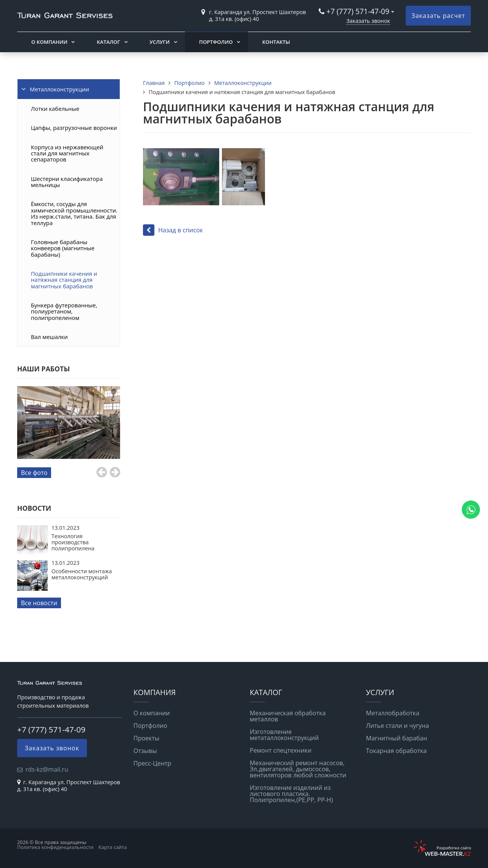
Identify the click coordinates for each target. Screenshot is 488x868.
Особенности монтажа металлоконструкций (82, 574)
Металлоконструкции (59, 89)
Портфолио (216, 42)
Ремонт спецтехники (281, 750)
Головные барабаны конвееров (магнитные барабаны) (63, 248)
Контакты (276, 42)
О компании (49, 42)
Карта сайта (113, 847)
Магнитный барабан (396, 738)
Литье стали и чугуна (397, 726)
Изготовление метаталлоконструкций (284, 735)
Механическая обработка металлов (288, 716)
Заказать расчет (438, 16)
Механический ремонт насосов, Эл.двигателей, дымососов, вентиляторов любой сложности (298, 769)
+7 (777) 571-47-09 (358, 11)
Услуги (160, 42)
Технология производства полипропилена (73, 542)
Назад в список (173, 230)
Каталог (108, 42)
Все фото (34, 473)
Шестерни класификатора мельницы (67, 182)
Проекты (146, 738)
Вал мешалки (49, 337)
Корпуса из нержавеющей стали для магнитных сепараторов (67, 153)
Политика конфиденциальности (55, 847)
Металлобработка (393, 713)
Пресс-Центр (152, 763)
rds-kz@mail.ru (47, 769)
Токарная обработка (396, 751)
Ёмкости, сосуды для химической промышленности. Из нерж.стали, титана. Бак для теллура (74, 213)
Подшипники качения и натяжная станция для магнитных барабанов (64, 280)
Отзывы (145, 751)
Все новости (39, 603)
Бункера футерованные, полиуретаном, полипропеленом (64, 311)
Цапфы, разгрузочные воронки (74, 128)
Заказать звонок (368, 21)
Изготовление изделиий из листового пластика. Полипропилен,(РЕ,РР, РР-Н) (291, 794)
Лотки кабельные (55, 109)
